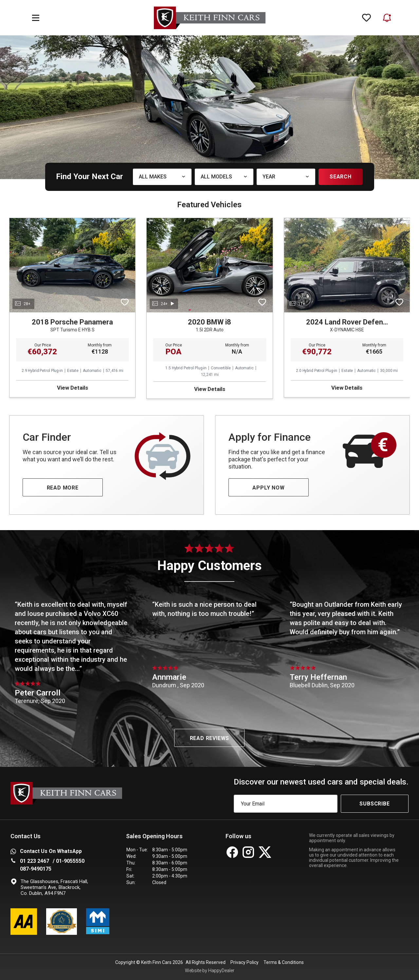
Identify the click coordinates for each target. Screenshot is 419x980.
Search (341, 177)
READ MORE (63, 488)
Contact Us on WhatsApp (46, 851)
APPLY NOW (268, 488)
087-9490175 (36, 869)
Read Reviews (210, 738)
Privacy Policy (245, 962)
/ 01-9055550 (69, 861)
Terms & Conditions (284, 962)
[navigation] (36, 18)
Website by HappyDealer (210, 971)
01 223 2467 (35, 861)
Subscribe (374, 804)
